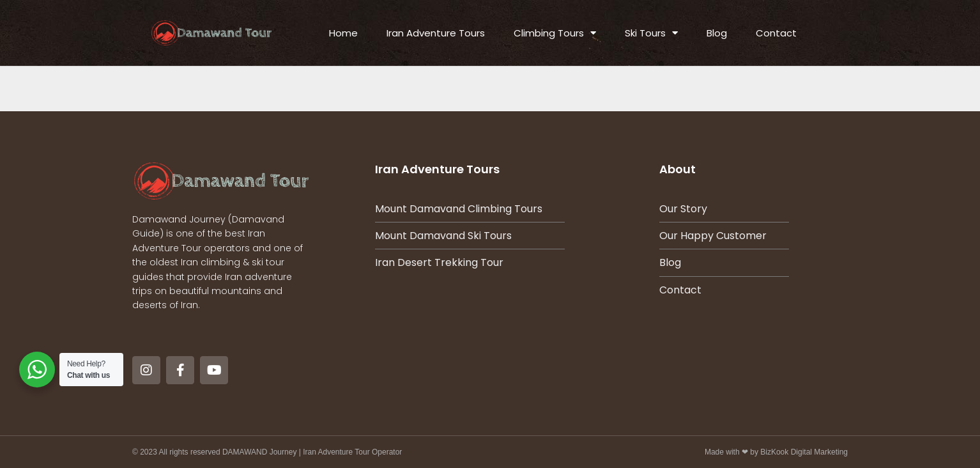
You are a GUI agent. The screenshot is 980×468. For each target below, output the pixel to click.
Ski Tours (651, 33)
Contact (776, 33)
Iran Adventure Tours (436, 33)
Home (343, 33)
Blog (717, 33)
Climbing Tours (555, 33)
